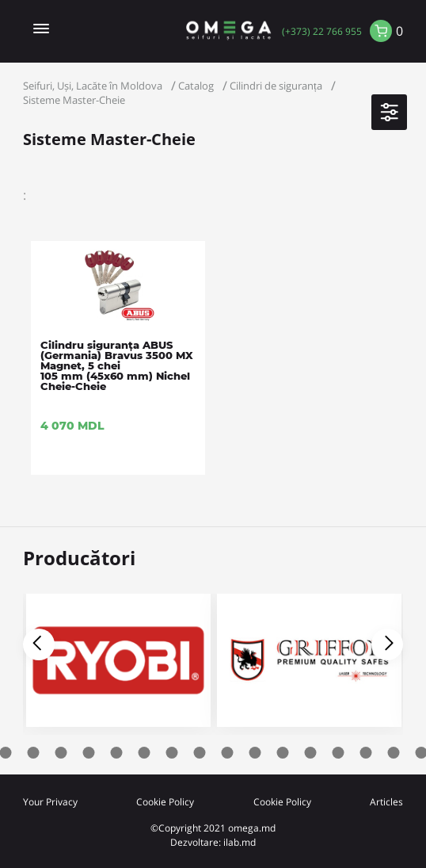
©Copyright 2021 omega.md (213, 828)
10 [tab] (200, 753)
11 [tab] (228, 753)
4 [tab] (34, 753)
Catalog (196, 86)
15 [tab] (339, 753)
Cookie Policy (165, 801)
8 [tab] (145, 753)
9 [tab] (172, 753)
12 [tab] (255, 753)
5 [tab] (61, 753)
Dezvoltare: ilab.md (213, 842)
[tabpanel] (309, 664)
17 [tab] (394, 753)
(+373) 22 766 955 (322, 31)
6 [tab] (89, 753)
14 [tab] (311, 753)
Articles (386, 801)
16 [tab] (366, 753)
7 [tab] (117, 753)
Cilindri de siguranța (276, 86)
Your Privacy (50, 801)
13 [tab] (283, 753)
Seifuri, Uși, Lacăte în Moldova (93, 86)
